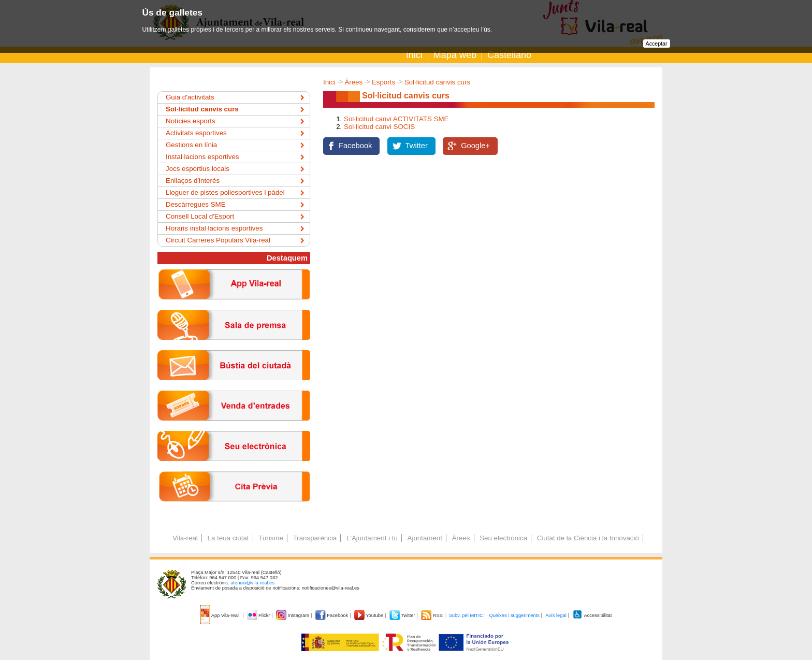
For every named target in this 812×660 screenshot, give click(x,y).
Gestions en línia (191, 145)
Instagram (293, 615)
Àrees (353, 82)
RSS (432, 615)
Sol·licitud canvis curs (437, 82)
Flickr (259, 615)
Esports (383, 82)
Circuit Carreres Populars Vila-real (218, 240)
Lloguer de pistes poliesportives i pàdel (225, 192)
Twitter (417, 146)
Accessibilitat (592, 615)
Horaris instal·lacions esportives (214, 228)
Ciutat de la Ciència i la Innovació (588, 538)
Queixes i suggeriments (514, 615)
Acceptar (657, 44)
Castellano (509, 55)
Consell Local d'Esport (200, 216)
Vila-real (185, 538)
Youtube (369, 615)
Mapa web (455, 55)
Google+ (475, 146)
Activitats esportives (196, 133)
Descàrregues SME (196, 204)
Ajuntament (425, 538)
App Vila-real (220, 615)
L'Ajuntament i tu (372, 538)
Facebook (355, 146)
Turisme (271, 538)
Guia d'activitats (190, 97)
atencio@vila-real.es (252, 583)
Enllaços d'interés (193, 181)
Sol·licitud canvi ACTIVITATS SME (396, 119)
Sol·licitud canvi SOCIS (379, 127)
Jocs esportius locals (198, 169)
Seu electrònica (503, 538)
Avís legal (556, 615)
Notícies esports (191, 121)
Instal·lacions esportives (202, 157)
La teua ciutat (228, 538)
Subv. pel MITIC (466, 615)
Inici (414, 55)
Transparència (315, 538)
